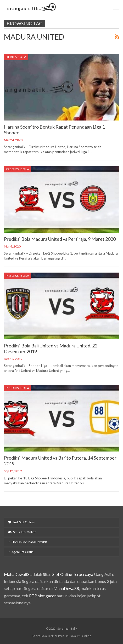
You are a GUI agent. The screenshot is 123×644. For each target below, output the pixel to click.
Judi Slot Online (21, 522)
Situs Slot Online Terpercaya (68, 574)
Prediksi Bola (18, 169)
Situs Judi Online (22, 532)
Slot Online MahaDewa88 (29, 542)
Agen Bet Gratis (23, 552)
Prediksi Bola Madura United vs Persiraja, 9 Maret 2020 (60, 239)
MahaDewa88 (17, 574)
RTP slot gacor (43, 596)
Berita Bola (16, 57)
